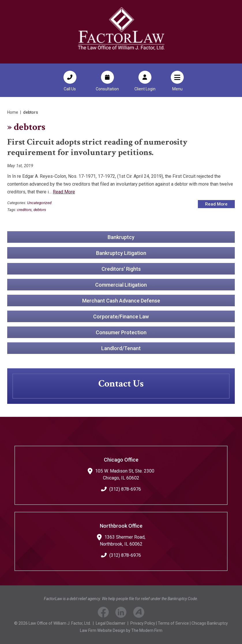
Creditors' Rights (121, 269)
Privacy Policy (143, 623)
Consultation (107, 89)
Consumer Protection (121, 332)
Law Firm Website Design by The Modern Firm (121, 630)
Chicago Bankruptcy (210, 623)
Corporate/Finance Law (121, 317)
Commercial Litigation (121, 285)
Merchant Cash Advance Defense (121, 301)
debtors (40, 210)
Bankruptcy (121, 237)
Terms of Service (173, 623)
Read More (64, 192)
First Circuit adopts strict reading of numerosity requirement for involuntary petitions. (97, 147)
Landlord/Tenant (121, 348)
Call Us (70, 89)
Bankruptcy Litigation (121, 253)
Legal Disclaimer (111, 623)
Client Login (145, 89)
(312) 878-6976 (125, 489)
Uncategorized (39, 203)
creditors (24, 210)
